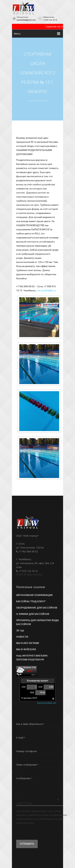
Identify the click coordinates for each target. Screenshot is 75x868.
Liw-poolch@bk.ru (46, 290)
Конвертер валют (38, 681)
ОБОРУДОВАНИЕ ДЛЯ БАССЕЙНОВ (37, 608)
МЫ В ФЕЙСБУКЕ (26, 650)
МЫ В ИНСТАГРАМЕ (28, 643)
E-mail (21, 738)
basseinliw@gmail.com (26, 20)
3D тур (20, 631)
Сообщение (24, 779)
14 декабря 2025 (29, 699)
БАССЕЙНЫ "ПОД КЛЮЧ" (31, 602)
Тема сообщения (27, 765)
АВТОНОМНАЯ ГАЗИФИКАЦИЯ (34, 595)
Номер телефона (27, 752)
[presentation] (42, 832)
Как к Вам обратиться (30, 724)
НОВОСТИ (22, 637)
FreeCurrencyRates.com (47, 704)
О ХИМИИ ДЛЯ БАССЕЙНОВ (33, 614)
